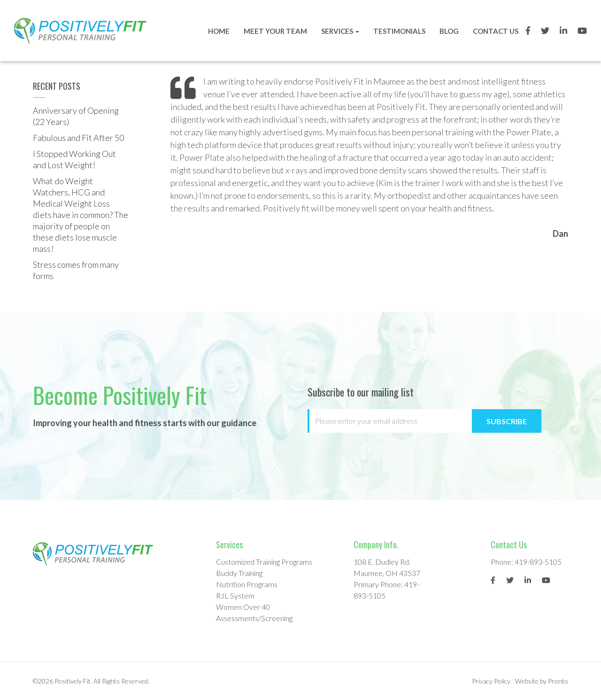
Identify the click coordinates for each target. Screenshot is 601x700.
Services (339, 31)
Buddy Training (239, 573)
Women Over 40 (243, 607)
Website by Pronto (542, 681)
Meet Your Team (274, 31)
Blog (448, 31)
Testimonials (398, 31)
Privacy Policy (491, 681)
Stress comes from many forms (76, 270)
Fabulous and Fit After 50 (78, 138)
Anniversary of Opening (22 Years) (76, 116)
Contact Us (494, 31)
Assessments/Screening (254, 618)
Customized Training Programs (264, 562)
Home (217, 31)
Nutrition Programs (247, 584)
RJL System (235, 595)
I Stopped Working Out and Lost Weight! (74, 159)
